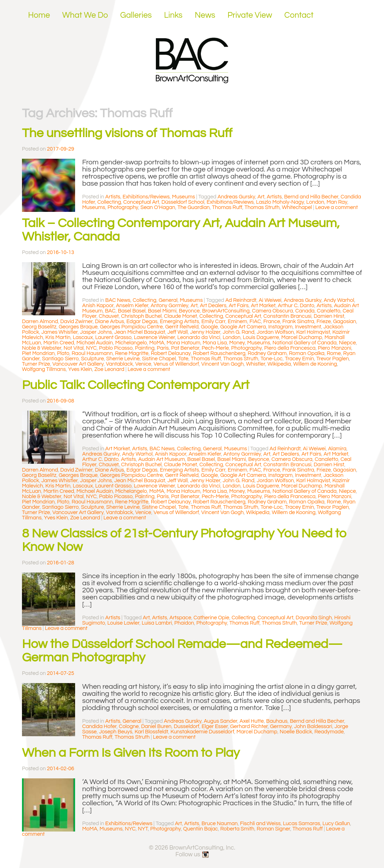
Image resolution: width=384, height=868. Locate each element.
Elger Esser (215, 726)
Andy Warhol (339, 300)
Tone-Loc (272, 359)
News (205, 15)
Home (39, 15)
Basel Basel (132, 311)
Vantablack (119, 364)
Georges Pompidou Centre (131, 327)
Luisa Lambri (157, 623)
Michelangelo (131, 343)
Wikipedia (279, 364)
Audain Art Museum (162, 459)
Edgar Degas (142, 322)
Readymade (329, 732)
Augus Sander (220, 721)
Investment (308, 327)
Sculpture (93, 359)
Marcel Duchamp (302, 337)
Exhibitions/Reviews (146, 197)
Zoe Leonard (109, 369)
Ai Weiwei (270, 300)
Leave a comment (337, 207)
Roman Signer (274, 829)
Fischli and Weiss (260, 824)
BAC (110, 311)
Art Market (263, 306)
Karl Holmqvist (313, 332)
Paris (163, 348)
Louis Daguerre (261, 337)
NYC (91, 348)
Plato (63, 353)
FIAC (255, 322)
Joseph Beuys (115, 732)
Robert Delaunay (171, 353)
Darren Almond (40, 322)
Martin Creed (59, 343)
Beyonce (189, 311)
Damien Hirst (329, 316)
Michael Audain (95, 343)
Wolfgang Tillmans (44, 369)
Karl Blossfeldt (151, 732)
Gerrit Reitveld (182, 327)
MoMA (157, 343)
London (315, 202)
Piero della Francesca (290, 348)
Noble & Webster (42, 348)
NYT (143, 829)
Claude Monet (180, 316)
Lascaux (83, 337)
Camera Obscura (272, 311)
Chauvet (109, 316)
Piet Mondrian (38, 353)
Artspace (180, 618)
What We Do (85, 15)
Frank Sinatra (298, 322)
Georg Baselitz (39, 327)
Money (237, 343)
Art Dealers (213, 306)
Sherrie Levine (123, 359)
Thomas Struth (262, 207)
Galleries (136, 15)
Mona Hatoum (183, 343)
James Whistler (60, 332)
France (272, 322)
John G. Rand (238, 332)
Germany (281, 726)
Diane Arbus (109, 322)
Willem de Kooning (315, 364)
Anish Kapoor (98, 306)
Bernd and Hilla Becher (311, 197)
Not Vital (74, 348)
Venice (143, 364)
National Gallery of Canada (304, 343)
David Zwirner (76, 322)
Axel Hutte (252, 721)
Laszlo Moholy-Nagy (280, 202)
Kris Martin (58, 337)
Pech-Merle (215, 348)
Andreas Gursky (236, 197)
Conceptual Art (141, 202)
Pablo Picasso (116, 348)
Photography (123, 207)
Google (209, 327)
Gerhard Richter (249, 726)
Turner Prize (36, 364)
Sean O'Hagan (158, 207)
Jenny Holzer (205, 332)
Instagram (280, 327)
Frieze (324, 322)
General (168, 300)
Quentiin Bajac (201, 829)
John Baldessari (313, 726)
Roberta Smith (237, 829)
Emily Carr (213, 322)
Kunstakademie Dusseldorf (202, 732)
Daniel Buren (156, 726)
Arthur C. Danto (296, 306)
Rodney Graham (267, 353)
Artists (113, 197)
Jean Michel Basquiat (140, 332)
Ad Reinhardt (241, 300)
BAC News (118, 300)
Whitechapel (297, 207)
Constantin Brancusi (287, 316)
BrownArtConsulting (226, 311)
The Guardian (194, 207)
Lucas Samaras (302, 824)
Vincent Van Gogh (222, 364)
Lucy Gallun (336, 824)
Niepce (348, 343)
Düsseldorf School (183, 202)
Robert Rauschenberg (219, 353)
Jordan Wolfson (275, 332)
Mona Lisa (215, 343)
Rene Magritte (132, 353)
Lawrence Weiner (154, 337)
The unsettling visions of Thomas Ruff (127, 133)
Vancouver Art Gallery (78, 364)
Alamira (337, 449)
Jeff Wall (178, 332)
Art (261, 197)
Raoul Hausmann (92, 353)
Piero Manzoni (334, 348)
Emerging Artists (179, 322)
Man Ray (337, 202)
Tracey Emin (299, 359)
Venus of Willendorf (176, 364)
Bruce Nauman (220, 824)
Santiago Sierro (61, 359)
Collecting (109, 202)
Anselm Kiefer (132, 306)
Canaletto (329, 311)
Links (173, 15)
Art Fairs (239, 306)
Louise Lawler (123, 623)
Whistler (255, 364)
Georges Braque (78, 327)
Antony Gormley (169, 306)
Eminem (238, 322)
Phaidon (184, 623)
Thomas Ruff (227, 207)
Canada (305, 311)
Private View (250, 15)
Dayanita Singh (314, 618)
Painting (145, 348)
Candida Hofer (99, 726)
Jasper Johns (96, 332)
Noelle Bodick (296, 732)
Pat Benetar (185, 348)
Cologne (129, 726)
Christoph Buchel (142, 316)
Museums (184, 197)
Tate (183, 359)
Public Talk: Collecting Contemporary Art (136, 385)
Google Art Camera (243, 327)
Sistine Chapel (159, 359)
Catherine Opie (211, 618)
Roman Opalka (307, 353)
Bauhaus (277, 721)
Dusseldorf (187, 726)
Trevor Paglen (333, 359)
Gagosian (345, 322)
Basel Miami (162, 311)
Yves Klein (80, 369)
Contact (299, 15)
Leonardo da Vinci (199, 337)
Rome (334, 353)
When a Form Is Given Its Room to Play (131, 753)
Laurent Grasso (114, 337)
